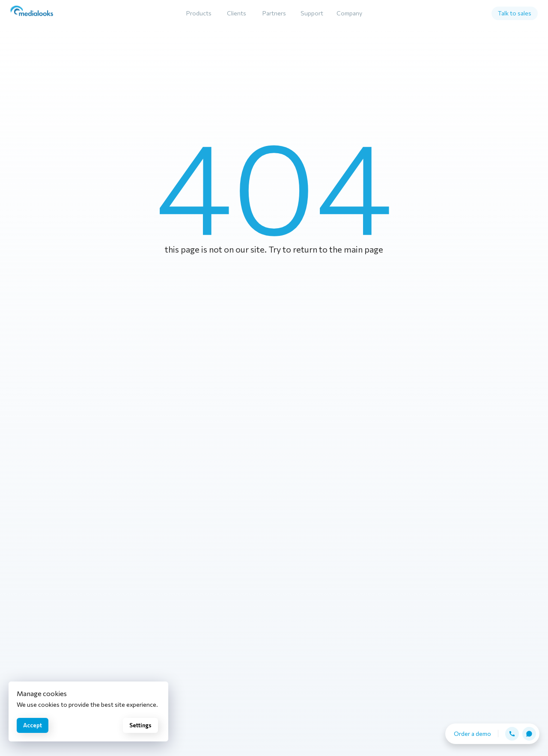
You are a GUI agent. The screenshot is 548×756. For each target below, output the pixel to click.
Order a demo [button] (472, 734)
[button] (512, 734)
